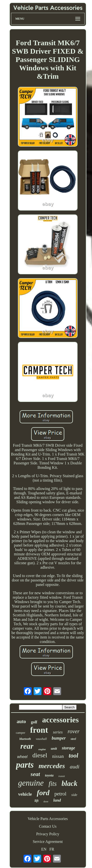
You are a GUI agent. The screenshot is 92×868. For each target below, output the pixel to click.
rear (27, 746)
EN (44, 849)
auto (21, 721)
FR (52, 849)
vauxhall (41, 739)
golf (34, 722)
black (69, 783)
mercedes (52, 766)
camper (21, 733)
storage (68, 748)
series (58, 732)
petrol (60, 794)
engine (42, 749)
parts (25, 765)
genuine (31, 783)
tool (73, 755)
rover (74, 731)
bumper (59, 738)
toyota (49, 775)
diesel (40, 755)
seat (35, 774)
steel (73, 739)
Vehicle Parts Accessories (48, 819)
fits (53, 784)
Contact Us (48, 826)
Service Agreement (48, 842)
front (39, 730)
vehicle (25, 794)
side (74, 795)
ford (43, 793)
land (57, 800)
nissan (58, 756)
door (46, 801)
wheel (22, 757)
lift (37, 801)
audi (75, 767)
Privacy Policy (48, 834)
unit (54, 748)
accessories (60, 720)
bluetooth (25, 739)
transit (62, 776)
